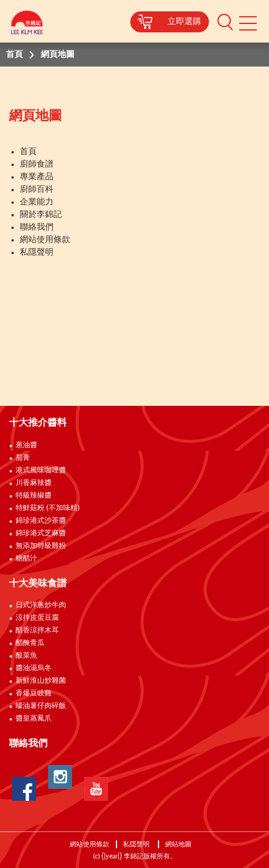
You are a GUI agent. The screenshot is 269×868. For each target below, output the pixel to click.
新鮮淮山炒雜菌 (41, 681)
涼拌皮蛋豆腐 (37, 618)
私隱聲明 (37, 252)
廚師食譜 (37, 164)
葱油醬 (27, 445)
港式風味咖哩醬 (41, 471)
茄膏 (23, 458)
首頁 (28, 152)
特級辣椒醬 (34, 496)
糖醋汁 (26, 559)
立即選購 (184, 22)
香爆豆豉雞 (34, 694)
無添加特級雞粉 (41, 546)
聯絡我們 (37, 227)
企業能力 (37, 202)
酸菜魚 (26, 656)
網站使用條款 (45, 240)
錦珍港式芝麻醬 (41, 534)
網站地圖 (179, 844)
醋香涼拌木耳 (37, 631)
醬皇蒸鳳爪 (34, 719)
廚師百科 (37, 189)
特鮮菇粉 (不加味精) (48, 508)
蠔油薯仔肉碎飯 (41, 706)
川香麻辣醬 (34, 483)
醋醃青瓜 (30, 643)
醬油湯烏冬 (34, 668)
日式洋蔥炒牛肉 (41, 605)
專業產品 (37, 177)
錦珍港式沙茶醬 (41, 521)
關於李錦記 (41, 215)
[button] (225, 22)
